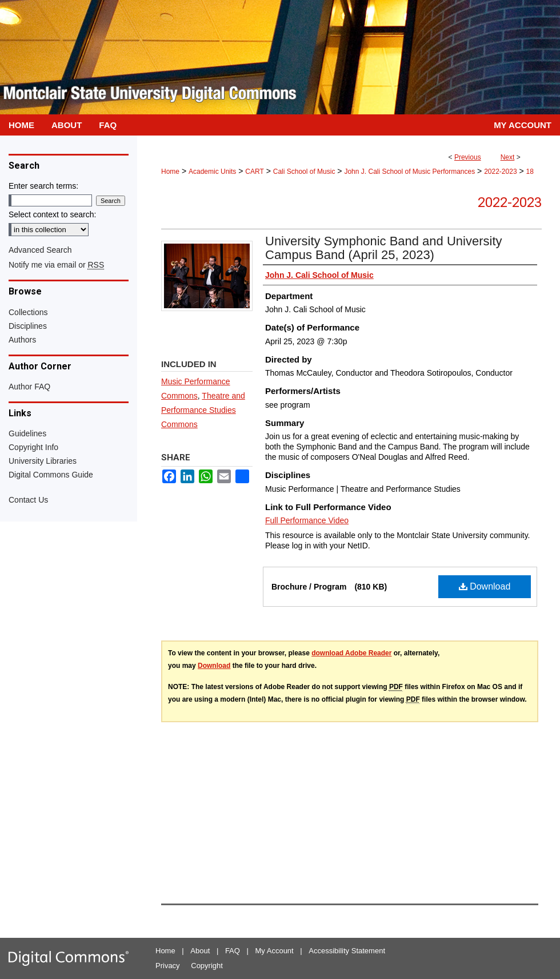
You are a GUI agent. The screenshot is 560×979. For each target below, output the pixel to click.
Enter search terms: (43, 186)
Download (485, 586)
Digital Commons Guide (51, 475)
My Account (275, 951)
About (200, 951)
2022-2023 (500, 172)
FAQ (233, 951)
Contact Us (28, 500)
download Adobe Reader (351, 653)
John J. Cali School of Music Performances (409, 172)
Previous (468, 157)
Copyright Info (33, 447)
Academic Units (212, 172)
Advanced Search (40, 250)
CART (254, 172)
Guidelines (27, 433)
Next (508, 157)
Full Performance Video (307, 520)
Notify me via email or (56, 265)
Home (170, 172)
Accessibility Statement (347, 951)
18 (530, 172)
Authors (22, 340)
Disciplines (28, 326)
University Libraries (43, 461)
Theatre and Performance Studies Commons (203, 410)
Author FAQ (29, 387)
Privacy (168, 966)
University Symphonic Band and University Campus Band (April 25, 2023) (384, 248)
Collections (28, 312)
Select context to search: (52, 214)
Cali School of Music (304, 172)
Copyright (207, 966)
